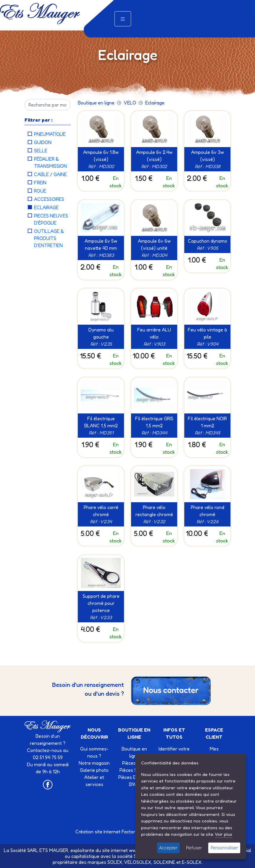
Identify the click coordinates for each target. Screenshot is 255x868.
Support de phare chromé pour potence (101, 603)
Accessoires (49, 199)
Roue (40, 191)
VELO (130, 103)
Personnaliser (224, 848)
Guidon (43, 142)
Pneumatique (50, 134)
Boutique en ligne (96, 103)
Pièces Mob (134, 763)
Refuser (194, 848)
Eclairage (46, 207)
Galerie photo (94, 770)
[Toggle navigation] (123, 19)
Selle (41, 151)
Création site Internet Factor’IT (108, 832)
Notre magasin (94, 763)
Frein (40, 183)
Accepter (168, 848)
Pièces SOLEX (134, 770)
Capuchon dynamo (208, 241)
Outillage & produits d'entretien (49, 238)
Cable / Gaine (50, 174)
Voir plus (223, 834)
